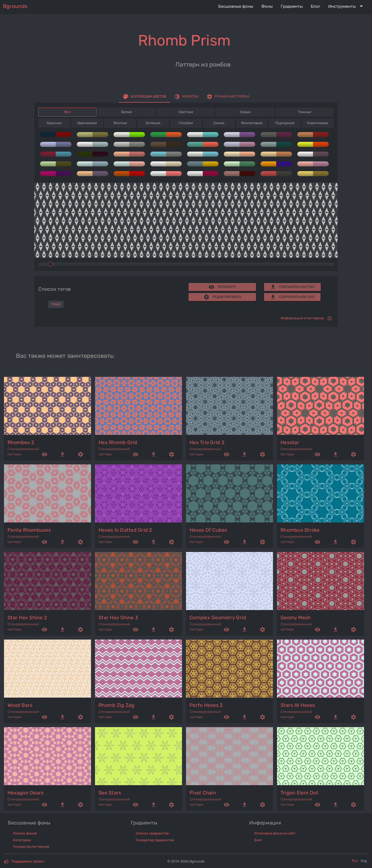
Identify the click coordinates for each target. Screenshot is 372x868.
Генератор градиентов (155, 840)
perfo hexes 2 (206, 705)
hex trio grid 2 (207, 442)
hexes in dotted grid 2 (125, 530)
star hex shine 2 (27, 618)
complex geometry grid (218, 618)
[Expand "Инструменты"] (347, 6)
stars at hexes (298, 705)
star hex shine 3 (118, 618)
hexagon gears (25, 793)
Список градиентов (152, 833)
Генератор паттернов (31, 847)
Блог (258, 840)
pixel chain (203, 793)
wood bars (20, 705)
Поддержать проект (28, 861)
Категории (22, 840)
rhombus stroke (300, 530)
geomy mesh (296, 618)
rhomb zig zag (116, 705)
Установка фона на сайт (275, 833)
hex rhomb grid (118, 442)
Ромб (56, 304)
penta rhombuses (29, 530)
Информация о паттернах (302, 318)
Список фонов (25, 833)
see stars (110, 793)
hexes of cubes (208, 530)
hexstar (290, 442)
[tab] (144, 97)
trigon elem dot (299, 793)
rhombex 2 (21, 442)
